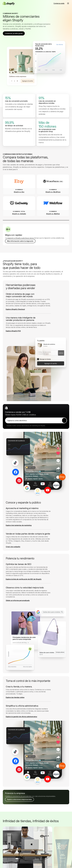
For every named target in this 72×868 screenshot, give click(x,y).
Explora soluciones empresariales (19, 802)
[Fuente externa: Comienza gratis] (59, 3)
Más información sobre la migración (20, 243)
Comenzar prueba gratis (14, 33)
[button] (68, 3)
